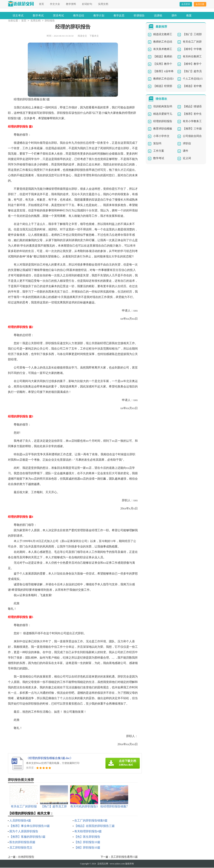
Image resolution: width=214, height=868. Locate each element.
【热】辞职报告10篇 (87, 842)
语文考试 (18, 16)
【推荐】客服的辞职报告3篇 (27, 837)
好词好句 (87, 4)
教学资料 (71, 4)
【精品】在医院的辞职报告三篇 (94, 826)
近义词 (187, 159)
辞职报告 (50, 21)
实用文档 (103, 4)
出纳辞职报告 (26, 857)
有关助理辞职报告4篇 (88, 832)
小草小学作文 (161, 136)
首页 (41, 4)
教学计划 (99, 16)
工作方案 (159, 151)
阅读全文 (82, 36)
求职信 (187, 144)
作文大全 (55, 4)
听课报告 (139, 16)
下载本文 (94, 36)
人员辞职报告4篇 (20, 821)
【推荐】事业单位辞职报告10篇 (30, 826)
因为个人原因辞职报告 (24, 832)
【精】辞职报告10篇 (87, 848)
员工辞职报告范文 (21, 848)
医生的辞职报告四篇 (22, 842)
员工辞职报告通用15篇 (124, 857)
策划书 (157, 144)
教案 (189, 16)
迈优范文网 (103, 864)
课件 (174, 16)
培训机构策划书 (163, 107)
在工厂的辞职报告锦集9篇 (91, 821)
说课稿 (158, 16)
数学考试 (38, 16)
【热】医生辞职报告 (87, 837)
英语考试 (58, 16)
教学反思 (119, 16)
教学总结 (79, 16)
